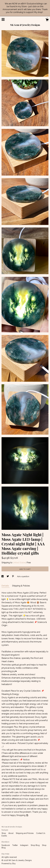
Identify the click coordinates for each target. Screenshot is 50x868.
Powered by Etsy (9, 864)
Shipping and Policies (25, 833)
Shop (4, 833)
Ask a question (23, 576)
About (11, 833)
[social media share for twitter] (8, 576)
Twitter (15, 845)
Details (6, 586)
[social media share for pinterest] (13, 576)
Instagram (24, 845)
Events (4, 836)
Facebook (6, 845)
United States (19, 563)
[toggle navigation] (3, 19)
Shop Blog (35, 845)
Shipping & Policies (21, 586)
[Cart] (47, 20)
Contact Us (41, 833)
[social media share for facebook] (3, 576)
